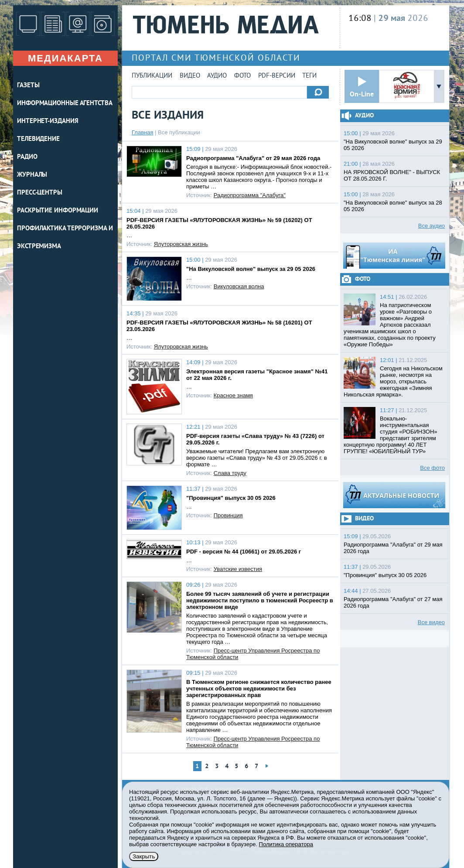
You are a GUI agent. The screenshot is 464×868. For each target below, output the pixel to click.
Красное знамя (233, 395)
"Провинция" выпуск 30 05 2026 (231, 498)
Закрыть (144, 856)
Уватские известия (238, 569)
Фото (242, 76)
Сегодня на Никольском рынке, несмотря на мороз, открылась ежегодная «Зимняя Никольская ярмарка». (393, 381)
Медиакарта (65, 58)
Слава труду (230, 473)
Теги (309, 76)
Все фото (432, 468)
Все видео (431, 622)
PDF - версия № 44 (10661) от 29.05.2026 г (244, 552)
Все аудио (432, 226)
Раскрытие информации (58, 211)
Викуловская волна (239, 286)
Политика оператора (286, 844)
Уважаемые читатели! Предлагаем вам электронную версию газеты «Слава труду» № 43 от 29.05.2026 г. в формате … (257, 458)
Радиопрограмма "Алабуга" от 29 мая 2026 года (253, 158)
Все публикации (179, 132)
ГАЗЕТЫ (28, 86)
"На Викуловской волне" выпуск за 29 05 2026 (251, 269)
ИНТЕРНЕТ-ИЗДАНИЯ (48, 121)
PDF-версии (277, 76)
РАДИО (27, 157)
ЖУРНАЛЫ (32, 175)
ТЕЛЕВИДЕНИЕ (38, 139)
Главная (142, 132)
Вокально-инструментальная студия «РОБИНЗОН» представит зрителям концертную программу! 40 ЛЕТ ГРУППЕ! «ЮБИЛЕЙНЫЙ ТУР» (391, 435)
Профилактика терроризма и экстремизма (65, 238)
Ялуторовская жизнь (181, 244)
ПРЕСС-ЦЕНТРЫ (40, 193)
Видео (190, 76)
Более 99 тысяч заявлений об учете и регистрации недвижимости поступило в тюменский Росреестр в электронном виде (260, 600)
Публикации (152, 76)
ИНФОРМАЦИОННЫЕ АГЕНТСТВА (65, 104)
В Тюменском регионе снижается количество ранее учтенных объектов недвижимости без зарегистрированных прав (259, 689)
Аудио (217, 76)
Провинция (228, 515)
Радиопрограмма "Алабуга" (250, 195)
